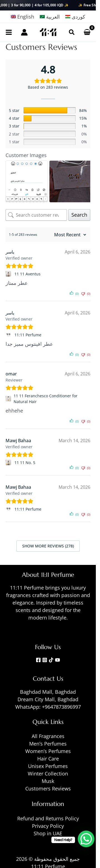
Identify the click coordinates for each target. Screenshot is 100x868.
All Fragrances (48, 736)
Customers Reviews (48, 788)
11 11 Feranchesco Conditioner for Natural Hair (46, 399)
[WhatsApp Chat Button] (86, 839)
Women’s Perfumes (48, 751)
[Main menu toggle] (9, 32)
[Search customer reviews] (36, 215)
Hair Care (48, 759)
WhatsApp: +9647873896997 (48, 707)
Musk (48, 781)
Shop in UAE (48, 833)
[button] (72, 32)
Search (79, 215)
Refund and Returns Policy (48, 818)
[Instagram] (45, 660)
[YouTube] (57, 660)
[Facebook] (38, 660)
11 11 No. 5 (25, 463)
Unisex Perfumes (48, 766)
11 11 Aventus (27, 274)
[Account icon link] (24, 32)
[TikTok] (51, 660)
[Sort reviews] (69, 235)
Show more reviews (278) (48, 546)
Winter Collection (48, 774)
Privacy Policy (48, 826)
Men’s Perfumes (48, 744)
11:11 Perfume (28, 335)
